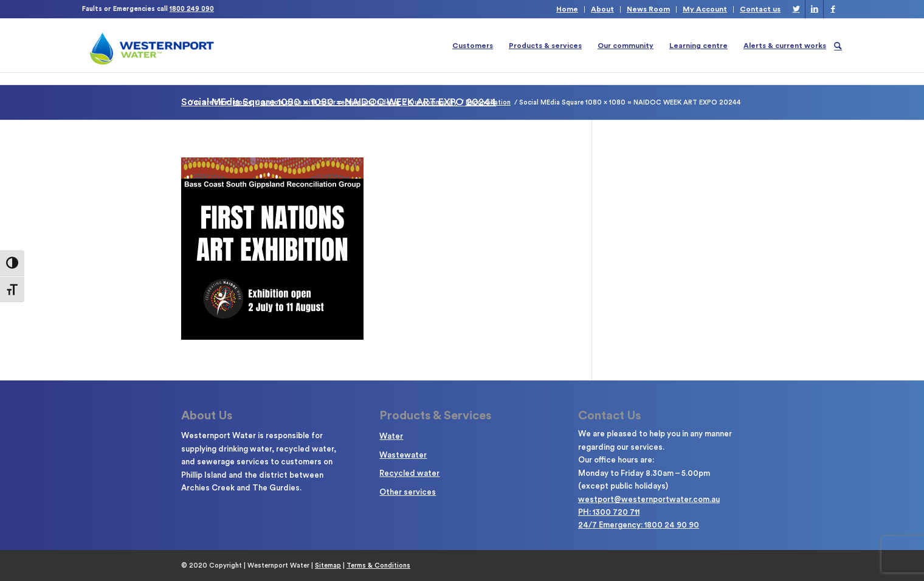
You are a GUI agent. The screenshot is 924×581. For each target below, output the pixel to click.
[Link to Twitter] (796, 9)
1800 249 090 (192, 9)
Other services (408, 492)
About (602, 9)
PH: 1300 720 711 (609, 512)
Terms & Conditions (378, 566)
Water (391, 436)
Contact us (760, 9)
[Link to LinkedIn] (814, 9)
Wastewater (403, 455)
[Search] (838, 46)
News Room (648, 9)
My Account (705, 9)
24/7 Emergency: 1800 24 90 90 (639, 525)
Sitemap (328, 566)
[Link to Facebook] (833, 9)
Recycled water (409, 473)
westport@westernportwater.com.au (649, 499)
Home (567, 9)
